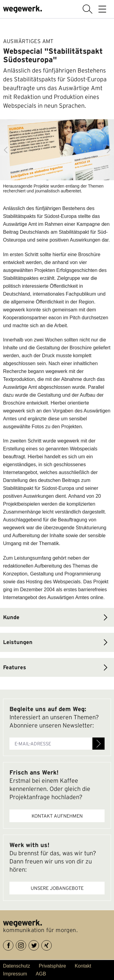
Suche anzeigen (88, 9)
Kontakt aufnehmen (57, 816)
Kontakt (83, 966)
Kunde (11, 617)
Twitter (39, 944)
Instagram (26, 944)
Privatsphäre (52, 966)
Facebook (13, 944)
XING (52, 944)
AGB (41, 974)
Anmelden (98, 744)
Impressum (15, 974)
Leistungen (18, 642)
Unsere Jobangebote (57, 888)
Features (15, 667)
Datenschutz (17, 966)
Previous (5, 150)
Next (109, 150)
